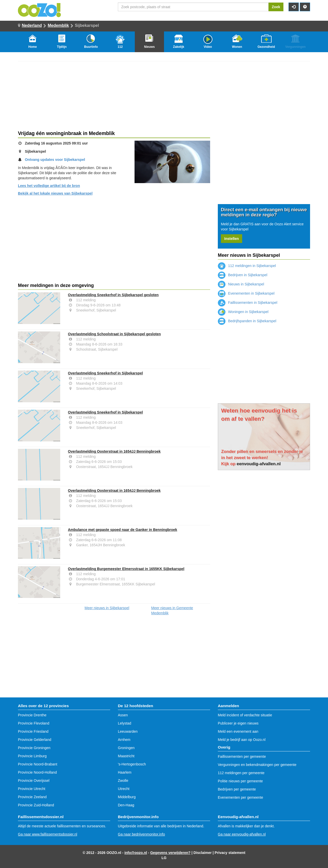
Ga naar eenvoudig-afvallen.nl (242, 834)
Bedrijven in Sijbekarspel (243, 275)
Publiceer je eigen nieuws (238, 723)
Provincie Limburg (32, 756)
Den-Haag (126, 805)
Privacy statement (230, 853)
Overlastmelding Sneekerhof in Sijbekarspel (105, 373)
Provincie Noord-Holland (37, 772)
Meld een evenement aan (238, 731)
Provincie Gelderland (35, 740)
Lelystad (125, 723)
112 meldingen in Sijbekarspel (247, 266)
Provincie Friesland (33, 731)
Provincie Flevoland (34, 723)
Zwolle (123, 781)
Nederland (32, 25)
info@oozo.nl (136, 853)
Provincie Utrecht (32, 789)
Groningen (126, 748)
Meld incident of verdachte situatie (245, 715)
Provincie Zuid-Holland (36, 805)
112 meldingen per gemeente (241, 773)
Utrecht (124, 789)
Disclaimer (203, 853)
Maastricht (126, 756)
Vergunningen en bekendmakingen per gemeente (257, 765)
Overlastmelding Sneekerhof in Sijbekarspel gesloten (113, 295)
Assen (123, 715)
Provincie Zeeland (32, 797)
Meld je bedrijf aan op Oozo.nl (242, 740)
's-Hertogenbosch (132, 764)
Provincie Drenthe (32, 715)
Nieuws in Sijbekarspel (241, 284)
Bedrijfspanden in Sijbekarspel (247, 321)
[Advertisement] (114, 239)
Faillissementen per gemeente (242, 756)
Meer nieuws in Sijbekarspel (107, 608)
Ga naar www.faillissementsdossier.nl (48, 834)
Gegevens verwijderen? (170, 853)
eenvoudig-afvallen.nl (259, 464)
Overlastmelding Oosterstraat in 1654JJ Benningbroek (114, 451)
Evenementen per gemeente (240, 797)
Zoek (276, 7)
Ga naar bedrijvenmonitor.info (141, 834)
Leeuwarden (128, 731)
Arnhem (124, 740)
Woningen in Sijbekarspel (243, 312)
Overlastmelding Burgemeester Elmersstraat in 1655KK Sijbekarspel (126, 569)
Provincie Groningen (34, 748)
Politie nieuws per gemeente (240, 781)
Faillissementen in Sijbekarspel (248, 303)
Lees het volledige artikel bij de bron (49, 186)
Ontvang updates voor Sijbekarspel (55, 160)
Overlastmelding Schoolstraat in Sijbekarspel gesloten (114, 334)
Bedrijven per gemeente (237, 789)
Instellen (232, 239)
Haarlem (125, 772)
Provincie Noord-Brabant (38, 764)
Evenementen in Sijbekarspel (246, 293)
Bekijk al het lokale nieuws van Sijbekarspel (55, 193)
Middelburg (127, 797)
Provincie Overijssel (34, 781)
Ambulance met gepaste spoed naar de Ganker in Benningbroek (122, 530)
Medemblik (58, 25)
